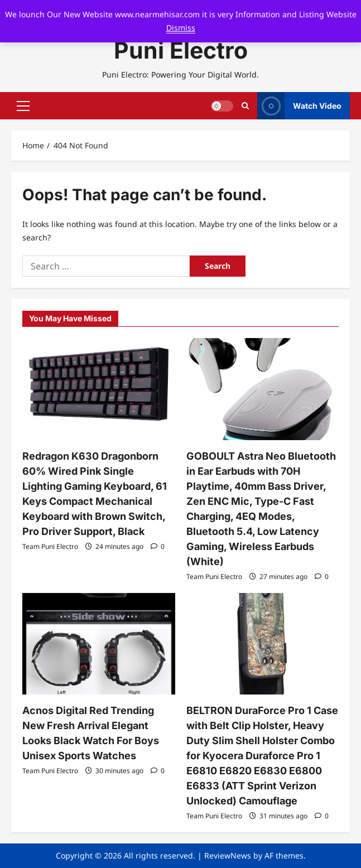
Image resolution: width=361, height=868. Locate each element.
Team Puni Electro (50, 546)
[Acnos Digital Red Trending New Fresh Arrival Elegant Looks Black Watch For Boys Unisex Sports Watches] (99, 644)
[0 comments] (158, 546)
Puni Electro (181, 50)
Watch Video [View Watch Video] (299, 106)
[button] (23, 106)
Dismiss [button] (181, 28)
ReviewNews (228, 855)
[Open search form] (245, 106)
